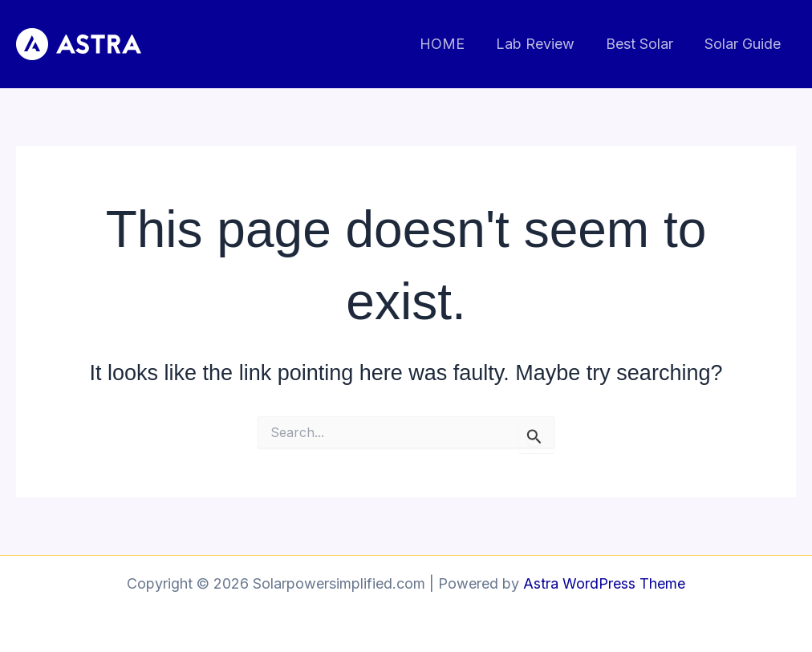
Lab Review (541, 44)
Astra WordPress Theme (604, 583)
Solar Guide (743, 44)
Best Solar (643, 44)
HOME (450, 44)
